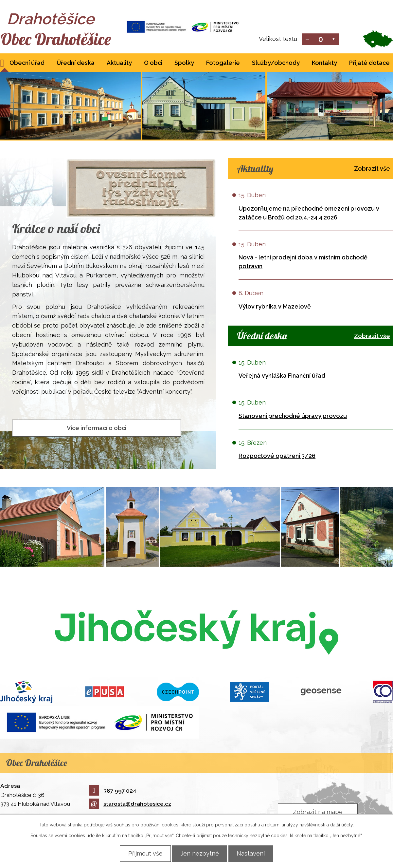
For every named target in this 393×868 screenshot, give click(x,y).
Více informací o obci (97, 428)
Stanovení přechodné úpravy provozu (293, 416)
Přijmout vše (144, 853)
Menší (307, 39)
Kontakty (324, 63)
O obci (153, 63)
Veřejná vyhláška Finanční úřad (282, 376)
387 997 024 (113, 791)
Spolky (184, 63)
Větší (334, 39)
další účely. (342, 825)
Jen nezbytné (200, 853)
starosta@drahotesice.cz (130, 804)
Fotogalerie (223, 63)
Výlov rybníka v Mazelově (275, 307)
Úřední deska (76, 63)
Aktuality (119, 63)
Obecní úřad (27, 63)
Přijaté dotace (369, 63)
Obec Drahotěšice (58, 39)
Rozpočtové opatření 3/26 (277, 456)
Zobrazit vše (372, 169)
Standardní (321, 39)
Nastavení (253, 853)
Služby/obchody (276, 63)
